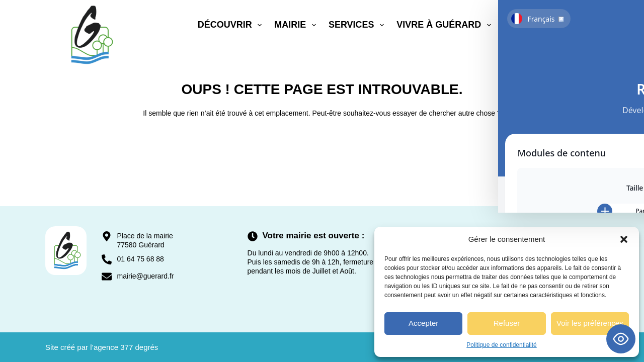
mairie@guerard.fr (145, 276)
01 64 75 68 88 (140, 259)
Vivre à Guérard (446, 25)
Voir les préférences (590, 323)
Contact (526, 25)
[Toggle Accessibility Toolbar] (621, 339)
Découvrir (232, 25)
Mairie (297, 25)
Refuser (507, 323)
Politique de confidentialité (501, 345)
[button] (624, 239)
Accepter (423, 323)
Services (358, 25)
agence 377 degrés (126, 347)
